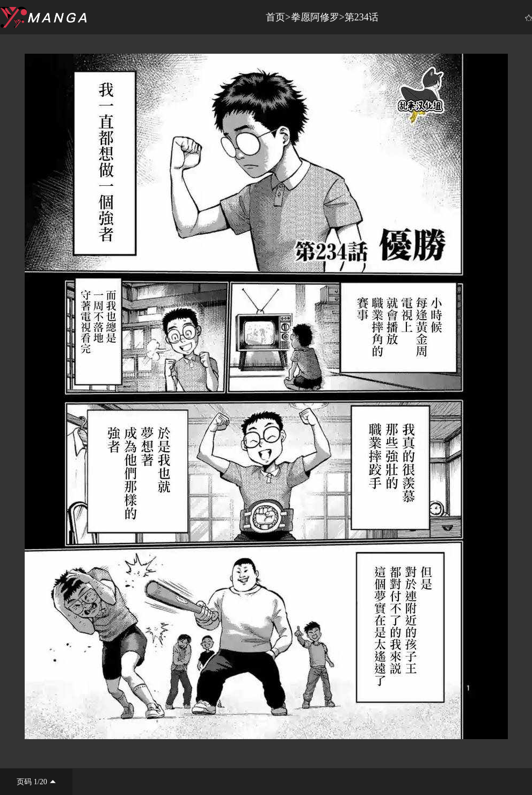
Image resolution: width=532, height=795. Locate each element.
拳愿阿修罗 (315, 17)
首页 (275, 17)
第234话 (362, 17)
